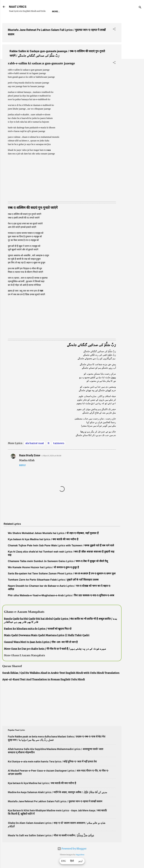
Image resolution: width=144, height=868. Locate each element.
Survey (103, 11)
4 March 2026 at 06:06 (51, 456)
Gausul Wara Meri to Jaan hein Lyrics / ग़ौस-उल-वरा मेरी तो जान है (41, 642)
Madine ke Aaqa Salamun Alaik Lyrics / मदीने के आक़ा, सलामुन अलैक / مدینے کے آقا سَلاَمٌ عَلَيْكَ (58, 792)
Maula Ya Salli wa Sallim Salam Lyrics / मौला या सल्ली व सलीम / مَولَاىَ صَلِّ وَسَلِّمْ (51, 835)
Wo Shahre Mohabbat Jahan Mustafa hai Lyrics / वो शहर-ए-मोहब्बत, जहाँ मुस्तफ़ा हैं (53, 533)
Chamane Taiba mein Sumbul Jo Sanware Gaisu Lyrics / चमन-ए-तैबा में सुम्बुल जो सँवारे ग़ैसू (58, 561)
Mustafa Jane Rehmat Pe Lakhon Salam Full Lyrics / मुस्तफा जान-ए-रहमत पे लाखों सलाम (55, 801)
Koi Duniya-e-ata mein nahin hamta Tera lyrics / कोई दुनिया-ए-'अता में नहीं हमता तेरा (52, 761)
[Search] (140, 8)
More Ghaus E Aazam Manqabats (24, 655)
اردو (81, 861)
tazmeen (59, 443)
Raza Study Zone (30, 455)
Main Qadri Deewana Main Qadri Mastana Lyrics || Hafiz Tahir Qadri (47, 635)
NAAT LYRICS (18, 7)
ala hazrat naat (35, 443)
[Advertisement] (133, 63)
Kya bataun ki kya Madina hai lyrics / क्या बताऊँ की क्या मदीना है (43, 539)
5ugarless (80, 855)
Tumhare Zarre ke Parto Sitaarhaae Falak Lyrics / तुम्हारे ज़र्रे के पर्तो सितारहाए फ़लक (53, 580)
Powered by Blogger (72, 849)
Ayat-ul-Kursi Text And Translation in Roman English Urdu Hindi (44, 679)
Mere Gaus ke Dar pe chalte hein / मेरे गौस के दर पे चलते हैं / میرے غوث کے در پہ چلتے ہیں (55, 649)
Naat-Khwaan (86, 11)
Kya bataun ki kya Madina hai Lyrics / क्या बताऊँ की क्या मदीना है (42, 783)
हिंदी (72, 861)
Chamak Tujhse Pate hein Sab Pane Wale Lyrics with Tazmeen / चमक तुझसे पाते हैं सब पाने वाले (61, 545)
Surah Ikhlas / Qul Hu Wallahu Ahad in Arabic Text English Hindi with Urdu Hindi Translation (61, 673)
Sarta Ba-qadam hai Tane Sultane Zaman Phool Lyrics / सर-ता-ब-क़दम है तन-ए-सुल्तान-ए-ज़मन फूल (62, 574)
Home (55, 11)
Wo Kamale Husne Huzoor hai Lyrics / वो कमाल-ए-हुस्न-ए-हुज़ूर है (43, 567)
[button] (114, 29)
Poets (116, 11)
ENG (64, 861)
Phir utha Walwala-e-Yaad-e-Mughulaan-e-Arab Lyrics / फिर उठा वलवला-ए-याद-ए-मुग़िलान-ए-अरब (61, 595)
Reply (22, 465)
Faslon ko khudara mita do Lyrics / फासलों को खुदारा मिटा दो (38, 629)
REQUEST (68, 11)
